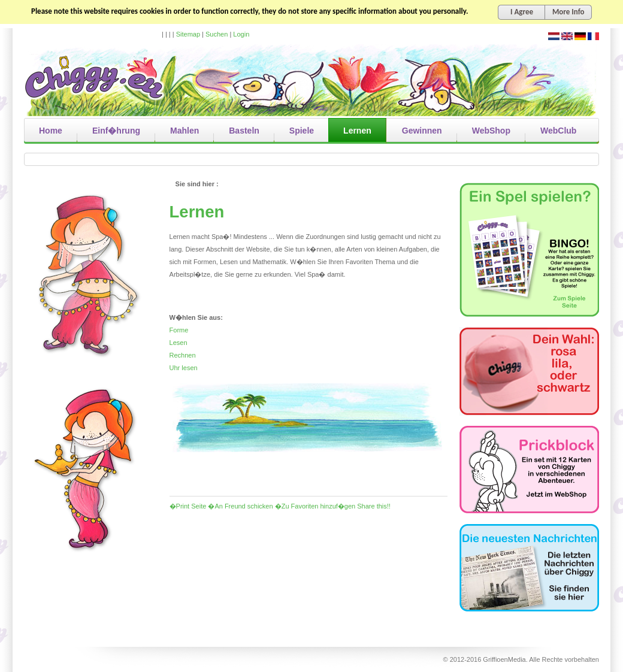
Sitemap (188, 34)
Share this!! (374, 506)
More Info (568, 12)
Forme (179, 330)
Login (241, 34)
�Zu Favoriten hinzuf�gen (315, 506)
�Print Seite (188, 506)
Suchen (217, 34)
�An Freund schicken (240, 506)
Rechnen (183, 355)
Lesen (179, 343)
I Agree (522, 12)
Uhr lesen (184, 368)
